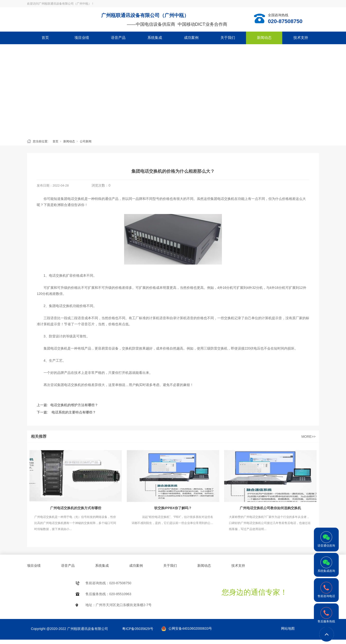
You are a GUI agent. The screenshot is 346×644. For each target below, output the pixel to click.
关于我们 (228, 38)
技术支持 (301, 38)
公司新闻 (86, 141)
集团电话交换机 (73, 199)
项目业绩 (82, 38)
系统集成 (155, 38)
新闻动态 (264, 38)
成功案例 (191, 38)
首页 (45, 38)
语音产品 (118, 38)
